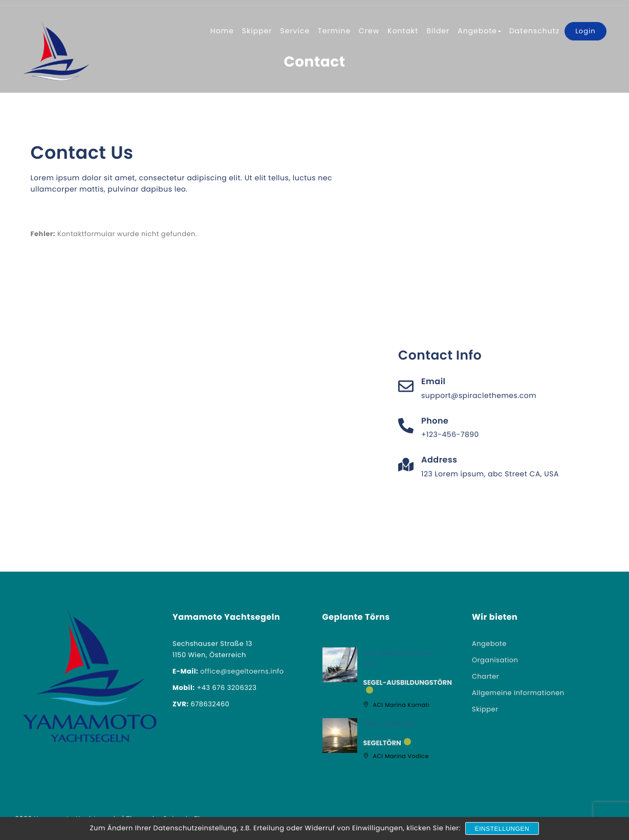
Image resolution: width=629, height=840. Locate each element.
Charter (485, 676)
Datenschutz (534, 31)
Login (585, 31)
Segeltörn (382, 743)
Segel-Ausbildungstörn (408, 683)
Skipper (257, 31)
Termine (334, 31)
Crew (369, 31)
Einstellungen (502, 829)
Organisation (495, 660)
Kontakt (403, 31)
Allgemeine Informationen (518, 693)
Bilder (438, 31)
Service (295, 31)
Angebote (479, 31)
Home (222, 31)
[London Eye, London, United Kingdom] (495, 226)
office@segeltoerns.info (242, 671)
